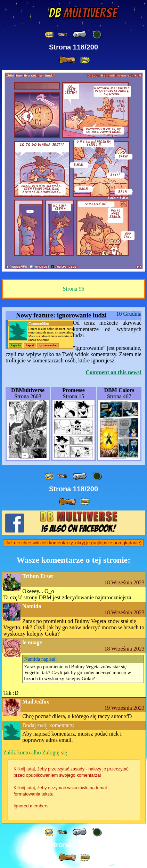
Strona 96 (74, 289)
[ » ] (67, 60)
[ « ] (80, 34)
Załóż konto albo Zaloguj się (35, 752)
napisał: (41, 659)
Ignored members (31, 806)
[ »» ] (85, 60)
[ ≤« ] (62, 35)
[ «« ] (50, 35)
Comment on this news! (114, 372)
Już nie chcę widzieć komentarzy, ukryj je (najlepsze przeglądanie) (74, 543)
